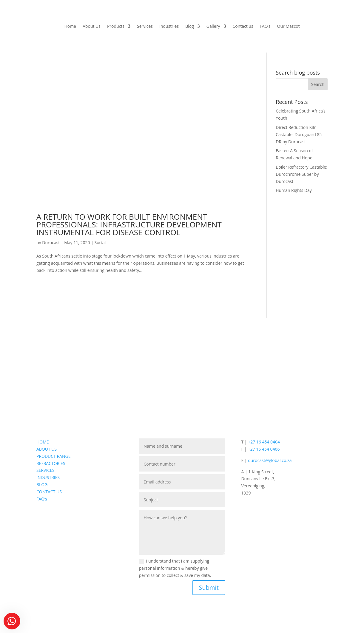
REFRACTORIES (51, 463)
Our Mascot (289, 27)
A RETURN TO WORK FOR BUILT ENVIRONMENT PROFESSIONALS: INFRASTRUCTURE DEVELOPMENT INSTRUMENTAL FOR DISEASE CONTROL (129, 224)
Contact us (243, 27)
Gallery (213, 27)
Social (100, 242)
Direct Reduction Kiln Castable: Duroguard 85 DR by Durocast (299, 134)
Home (70, 27)
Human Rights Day (294, 190)
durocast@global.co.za (270, 460)
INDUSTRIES (48, 477)
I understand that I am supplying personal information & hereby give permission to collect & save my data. (175, 568)
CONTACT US (49, 492)
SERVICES (45, 470)
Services (145, 27)
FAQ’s (265, 27)
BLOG (42, 485)
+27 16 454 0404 (264, 442)
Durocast (51, 242)
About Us (92, 27)
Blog (190, 27)
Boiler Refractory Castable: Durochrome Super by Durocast (301, 174)
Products (116, 27)
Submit (209, 587)
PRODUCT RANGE (53, 456)
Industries (169, 27)
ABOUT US (47, 449)
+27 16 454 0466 (264, 449)
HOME (43, 442)
